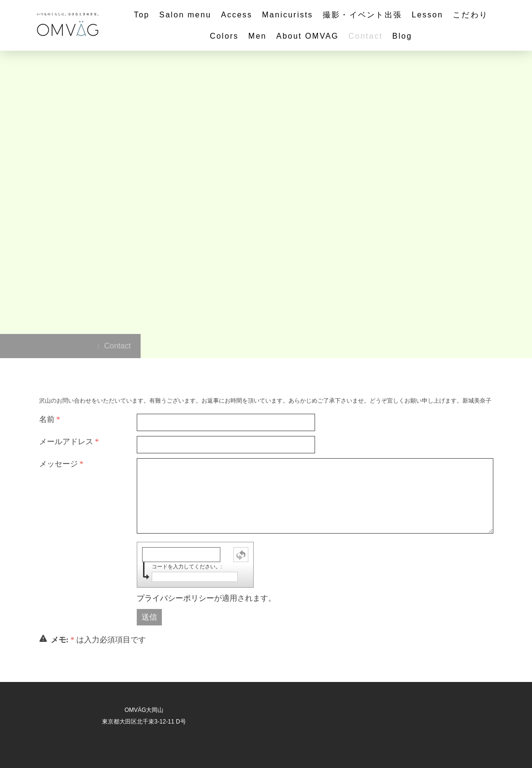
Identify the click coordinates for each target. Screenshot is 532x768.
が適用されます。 (206, 598)
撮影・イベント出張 (362, 15)
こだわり (470, 15)
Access (237, 15)
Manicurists (288, 15)
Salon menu (185, 15)
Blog (402, 36)
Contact (366, 36)
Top (142, 15)
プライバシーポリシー (175, 598)
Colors (224, 36)
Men (258, 36)
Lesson (427, 15)
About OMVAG (308, 36)
